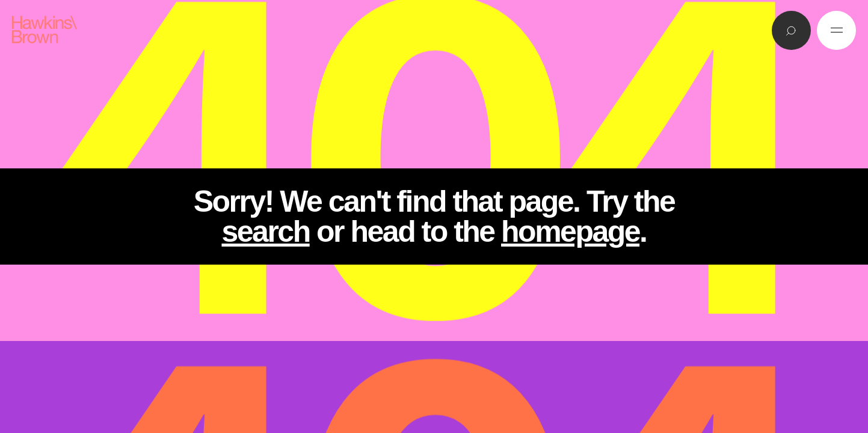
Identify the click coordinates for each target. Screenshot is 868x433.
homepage (570, 232)
